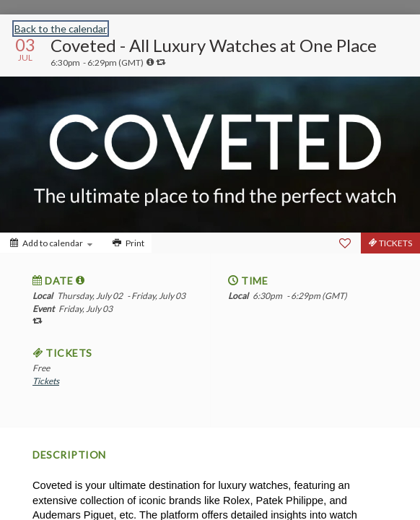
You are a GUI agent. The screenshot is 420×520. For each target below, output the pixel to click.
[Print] (127, 243)
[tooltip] (150, 62)
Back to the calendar (61, 29)
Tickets (46, 381)
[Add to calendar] (51, 243)
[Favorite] (345, 243)
